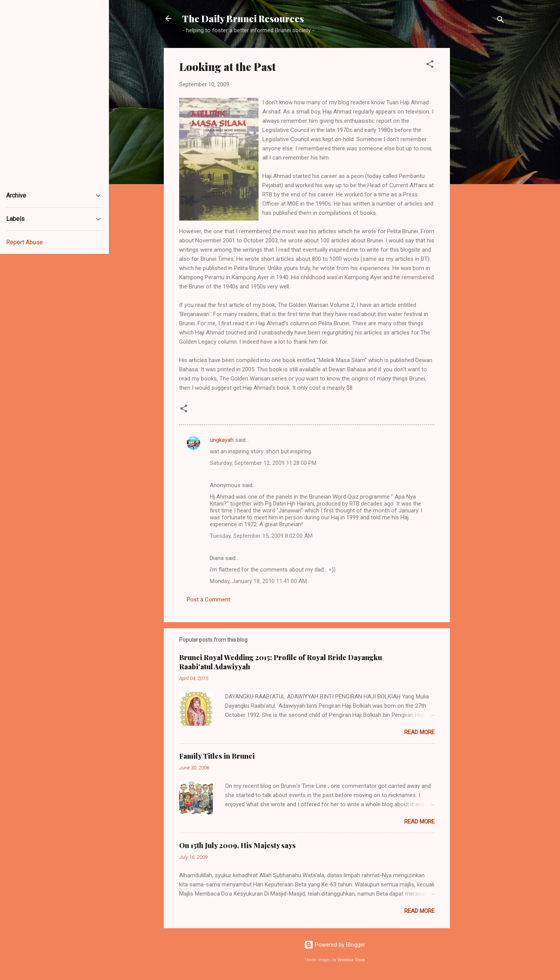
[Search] (501, 21)
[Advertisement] (481, 163)
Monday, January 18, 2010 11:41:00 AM (258, 581)
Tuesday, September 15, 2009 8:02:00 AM (261, 536)
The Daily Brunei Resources (243, 18)
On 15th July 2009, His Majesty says (237, 845)
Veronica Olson (351, 960)
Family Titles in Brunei (217, 756)
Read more (419, 732)
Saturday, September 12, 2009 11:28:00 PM (263, 463)
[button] (430, 65)
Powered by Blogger (335, 945)
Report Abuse (25, 242)
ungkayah (222, 440)
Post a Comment (208, 600)
